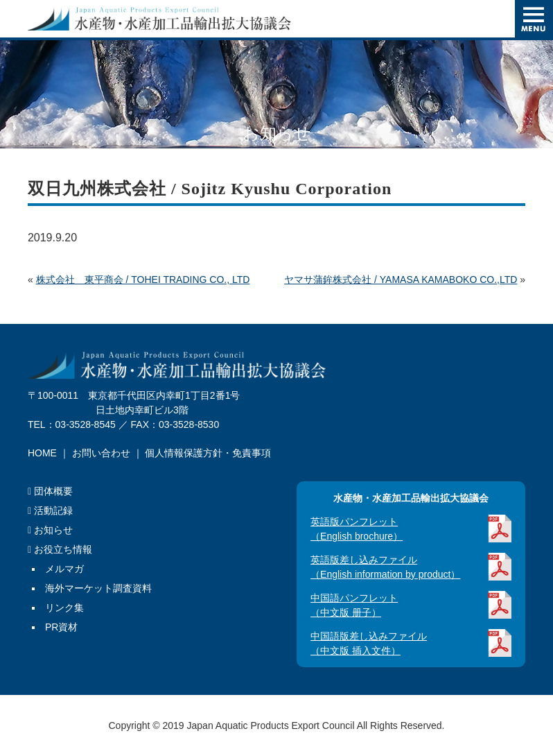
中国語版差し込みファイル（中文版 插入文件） (369, 643)
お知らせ (50, 530)
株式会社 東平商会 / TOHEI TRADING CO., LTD (143, 280)
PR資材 (61, 627)
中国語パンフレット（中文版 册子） (354, 605)
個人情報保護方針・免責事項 (208, 453)
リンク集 (64, 608)
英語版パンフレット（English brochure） (357, 529)
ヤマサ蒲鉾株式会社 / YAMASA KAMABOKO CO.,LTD (401, 280)
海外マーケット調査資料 (98, 588)
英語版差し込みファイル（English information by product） (385, 567)
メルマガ (64, 569)
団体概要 (50, 491)
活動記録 (50, 510)
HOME (42, 453)
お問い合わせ (101, 453)
